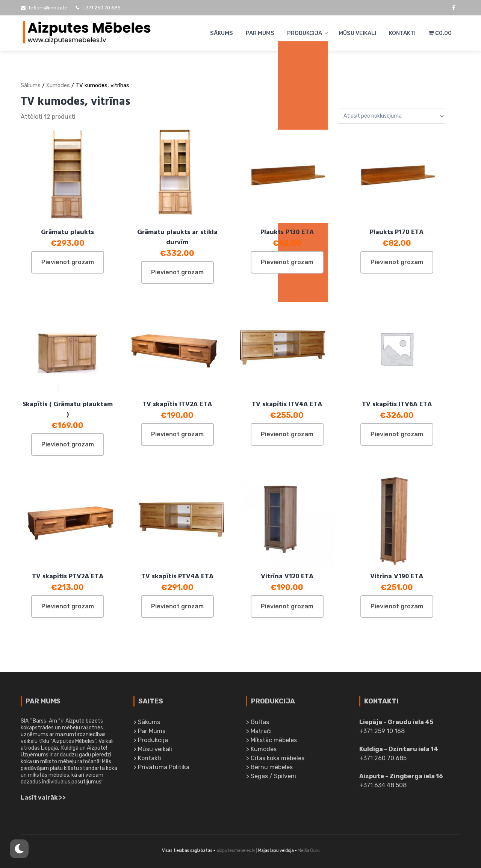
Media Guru (293, 851)
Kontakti (402, 33)
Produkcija (305, 33)
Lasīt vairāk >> (43, 799)
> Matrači (259, 733)
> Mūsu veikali (153, 751)
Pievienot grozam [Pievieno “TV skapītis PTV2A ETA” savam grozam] (68, 606)
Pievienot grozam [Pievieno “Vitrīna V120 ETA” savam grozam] (287, 606)
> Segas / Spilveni (271, 778)
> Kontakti (147, 760)
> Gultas (258, 724)
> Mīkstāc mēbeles (272, 742)
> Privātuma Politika (161, 769)
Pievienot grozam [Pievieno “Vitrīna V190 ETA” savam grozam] (397, 606)
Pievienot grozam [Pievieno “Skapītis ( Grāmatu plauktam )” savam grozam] (68, 444)
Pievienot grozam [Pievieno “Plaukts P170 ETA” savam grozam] (397, 262)
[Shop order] (392, 116)
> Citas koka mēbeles (275, 760)
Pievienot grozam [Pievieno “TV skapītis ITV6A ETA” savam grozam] (397, 434)
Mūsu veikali (357, 33)
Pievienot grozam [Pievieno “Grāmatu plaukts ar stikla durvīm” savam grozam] (177, 272)
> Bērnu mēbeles (269, 769)
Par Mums (260, 33)
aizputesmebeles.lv (237, 851)
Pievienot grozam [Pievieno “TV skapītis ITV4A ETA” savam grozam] (287, 434)
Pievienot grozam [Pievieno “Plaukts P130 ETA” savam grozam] (287, 262)
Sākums (222, 33)
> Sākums (147, 724)
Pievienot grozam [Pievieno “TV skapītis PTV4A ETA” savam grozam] (177, 606)
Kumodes (58, 85)
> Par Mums (149, 733)
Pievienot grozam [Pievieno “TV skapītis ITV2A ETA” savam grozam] (177, 434)
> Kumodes (261, 751)
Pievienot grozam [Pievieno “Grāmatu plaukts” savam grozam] (68, 262)
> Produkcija (151, 742)
